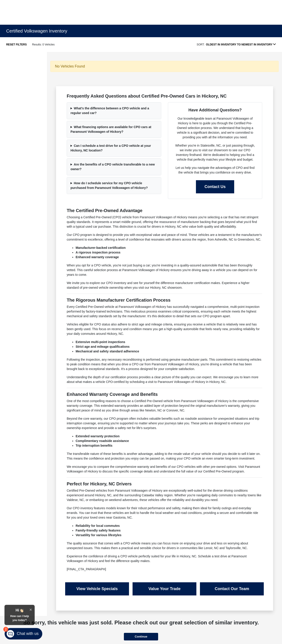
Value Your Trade (164, 589)
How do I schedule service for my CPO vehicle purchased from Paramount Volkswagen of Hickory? (109, 185)
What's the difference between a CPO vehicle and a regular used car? (110, 111)
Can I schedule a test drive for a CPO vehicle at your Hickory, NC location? (111, 148)
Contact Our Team (232, 589)
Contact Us (215, 187)
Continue (141, 637)
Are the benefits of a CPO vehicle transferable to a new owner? (113, 167)
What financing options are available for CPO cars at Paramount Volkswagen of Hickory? (111, 129)
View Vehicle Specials (97, 589)
